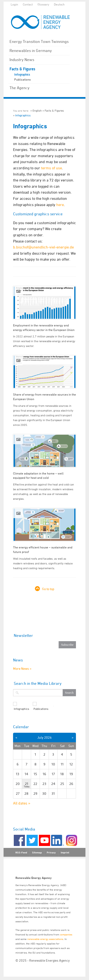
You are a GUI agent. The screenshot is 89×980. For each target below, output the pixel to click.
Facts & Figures (22, 69)
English (37, 111)
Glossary (43, 4)
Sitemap (37, 852)
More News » (22, 668)
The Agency (19, 88)
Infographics (22, 75)
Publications (22, 79)
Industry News (22, 60)
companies (66, 934)
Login (14, 4)
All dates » (22, 803)
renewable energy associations (45, 939)
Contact (28, 4)
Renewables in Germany (31, 51)
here (60, 205)
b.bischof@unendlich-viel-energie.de (43, 247)
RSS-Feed (21, 852)
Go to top (48, 589)
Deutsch (59, 4)
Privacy (51, 852)
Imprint (65, 852)
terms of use (52, 168)
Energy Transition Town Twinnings (39, 41)
